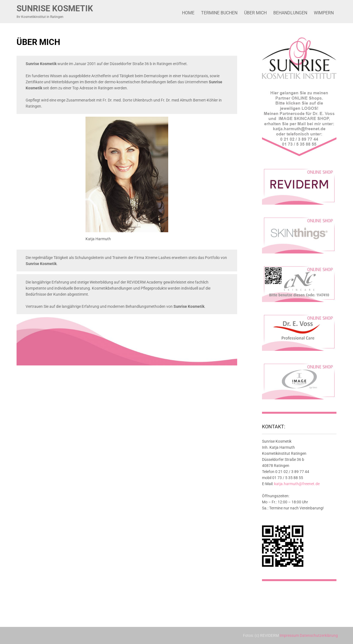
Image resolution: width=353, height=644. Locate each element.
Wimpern (324, 13)
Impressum (289, 635)
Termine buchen (219, 13)
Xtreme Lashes (158, 258)
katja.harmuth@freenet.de (297, 484)
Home (188, 13)
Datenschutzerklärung (319, 635)
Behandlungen (290, 13)
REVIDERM (136, 282)
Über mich (255, 13)
